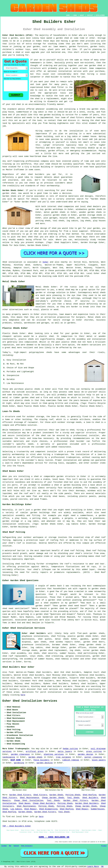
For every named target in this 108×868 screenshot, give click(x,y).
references (8, 183)
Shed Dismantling (48, 809)
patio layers (65, 751)
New (10, 846)
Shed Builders (90, 798)
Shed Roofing (90, 795)
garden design (85, 754)
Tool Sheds (73, 798)
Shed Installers (27, 846)
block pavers (99, 760)
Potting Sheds (73, 795)
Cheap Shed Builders (44, 803)
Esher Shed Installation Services (30, 701)
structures (58, 145)
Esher (46, 262)
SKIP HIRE (16, 760)
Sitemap (4, 846)
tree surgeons (63, 757)
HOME (68, 15)
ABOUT (82, 15)
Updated (16, 846)
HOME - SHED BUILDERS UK (54, 837)
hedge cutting (70, 749)
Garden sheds (9, 196)
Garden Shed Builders (87, 803)
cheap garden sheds (90, 645)
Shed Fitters (40, 795)
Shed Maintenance (29, 798)
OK (102, 867)
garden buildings (40, 513)
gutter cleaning (93, 757)
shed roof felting (25, 564)
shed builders (36, 174)
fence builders (41, 760)
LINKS (75, 15)
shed (54, 87)
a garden (13, 38)
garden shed (9, 193)
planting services (54, 754)
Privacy (104, 846)
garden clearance (20, 754)
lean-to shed (93, 422)
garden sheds (35, 757)
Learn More (93, 867)
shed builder (52, 77)
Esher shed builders (34, 633)
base (5, 115)
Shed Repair (31, 809)
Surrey (27, 662)
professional (33, 161)
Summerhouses (98, 809)
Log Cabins (16, 809)
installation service (70, 71)
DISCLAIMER (100, 15)
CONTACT (90, 15)
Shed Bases (25, 803)
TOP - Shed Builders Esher (17, 826)
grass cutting (94, 751)
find (11, 672)
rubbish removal (71, 760)
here (23, 695)
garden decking (45, 763)
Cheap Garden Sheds (53, 798)
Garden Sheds (56, 795)
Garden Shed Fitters (20, 795)
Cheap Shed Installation (29, 800)
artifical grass (35, 751)
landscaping (9, 757)
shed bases (59, 496)
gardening (19, 763)
